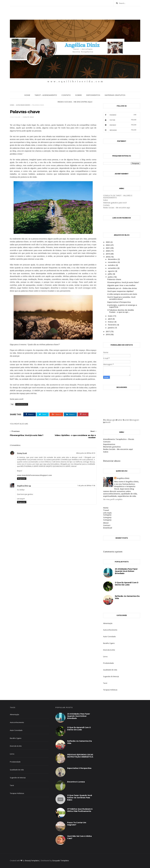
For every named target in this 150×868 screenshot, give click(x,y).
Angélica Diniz (23, 486)
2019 (108, 254)
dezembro (113, 259)
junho (111, 277)
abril (110, 319)
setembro (112, 268)
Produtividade (108, 663)
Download (108, 528)
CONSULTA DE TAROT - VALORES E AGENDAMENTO (118, 197)
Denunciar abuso (112, 461)
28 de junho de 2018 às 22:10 (86, 453)
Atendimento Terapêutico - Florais (119, 439)
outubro (112, 265)
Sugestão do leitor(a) (111, 676)
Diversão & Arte (109, 650)
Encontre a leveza (76, 782)
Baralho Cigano (109, 643)
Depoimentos (93, 95)
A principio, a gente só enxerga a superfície (122, 306)
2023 (108, 242)
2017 (108, 331)
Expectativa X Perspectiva (119, 302)
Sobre (79, 95)
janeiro (111, 328)
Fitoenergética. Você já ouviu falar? (123, 282)
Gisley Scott (22, 453)
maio (110, 316)
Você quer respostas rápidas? (121, 291)
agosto (111, 271)
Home (27, 95)
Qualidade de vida (110, 670)
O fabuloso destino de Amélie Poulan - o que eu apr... (121, 311)
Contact (107, 525)
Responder (22, 479)
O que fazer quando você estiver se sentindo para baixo (80, 798)
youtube (120, 120)
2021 (108, 248)
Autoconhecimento (23, 105)
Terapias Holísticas (110, 690)
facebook (120, 115)
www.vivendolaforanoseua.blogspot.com (34, 475)
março (111, 322)
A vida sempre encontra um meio (122, 294)
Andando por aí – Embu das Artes (122, 288)
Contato (66, 95)
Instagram (120, 130)
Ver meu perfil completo (113, 499)
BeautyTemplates (32, 861)
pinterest (120, 125)
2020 (108, 251)
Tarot (105, 683)
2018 (108, 257)
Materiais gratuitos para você (115, 203)
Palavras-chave (114, 279)
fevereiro (112, 325)
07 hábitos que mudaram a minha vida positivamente (80, 810)
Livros (105, 657)
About (106, 523)
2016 (108, 334)
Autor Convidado (109, 637)
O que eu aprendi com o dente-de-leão (127, 584)
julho (110, 274)
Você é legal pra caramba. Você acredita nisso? (121, 298)
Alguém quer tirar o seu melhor (121, 285)
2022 (108, 245)
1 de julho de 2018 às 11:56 (86, 486)
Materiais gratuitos (115, 95)
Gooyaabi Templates (61, 861)
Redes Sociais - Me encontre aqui (75, 102)
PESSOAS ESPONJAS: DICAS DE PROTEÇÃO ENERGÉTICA (80, 756)
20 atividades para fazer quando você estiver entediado (126, 571)
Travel (106, 510)
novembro (113, 262)
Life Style (107, 513)
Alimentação (108, 623)
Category (107, 515)
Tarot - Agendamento (46, 95)
